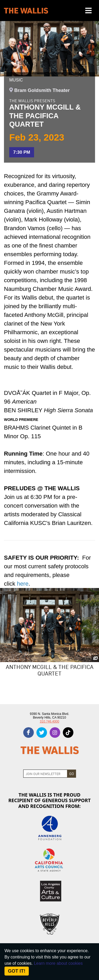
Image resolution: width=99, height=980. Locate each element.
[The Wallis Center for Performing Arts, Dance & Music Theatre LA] (26, 11)
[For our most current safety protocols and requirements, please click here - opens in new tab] (23, 584)
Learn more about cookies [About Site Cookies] (58, 963)
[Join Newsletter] (45, 774)
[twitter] (42, 733)
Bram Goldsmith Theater (42, 90)
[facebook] (29, 733)
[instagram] (55, 733)
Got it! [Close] (17, 971)
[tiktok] (68, 733)
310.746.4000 (49, 721)
